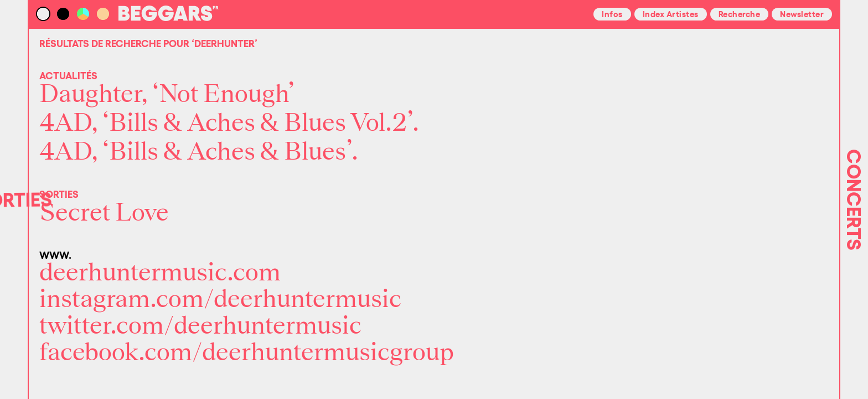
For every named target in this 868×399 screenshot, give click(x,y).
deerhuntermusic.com (160, 273)
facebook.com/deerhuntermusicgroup (247, 352)
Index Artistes (671, 13)
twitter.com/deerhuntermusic (200, 326)
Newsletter (802, 13)
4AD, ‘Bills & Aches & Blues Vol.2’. (229, 123)
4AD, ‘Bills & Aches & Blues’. (199, 152)
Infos (612, 13)
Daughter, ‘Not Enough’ (167, 94)
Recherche (740, 13)
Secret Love (104, 213)
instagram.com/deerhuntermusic (220, 299)
